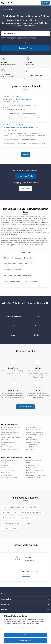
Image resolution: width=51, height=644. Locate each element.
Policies (4, 609)
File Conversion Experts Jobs (34, 470)
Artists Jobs (30, 437)
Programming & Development (13, 507)
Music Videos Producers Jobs (10, 432)
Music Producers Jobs (12, 258)
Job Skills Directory (7, 9)
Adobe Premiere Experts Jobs (35, 432)
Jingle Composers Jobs (33, 442)
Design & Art (33, 507)
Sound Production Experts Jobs (35, 427)
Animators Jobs (6, 435)
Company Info (6, 599)
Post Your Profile (26, 48)
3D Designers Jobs (32, 444)
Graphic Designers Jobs (8, 430)
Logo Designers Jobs (32, 440)
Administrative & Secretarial (32, 513)
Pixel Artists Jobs (31, 473)
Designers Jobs (10, 264)
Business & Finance (27, 518)
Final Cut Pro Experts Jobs (34, 430)
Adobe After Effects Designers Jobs (11, 437)
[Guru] (6, 3)
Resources (5, 604)
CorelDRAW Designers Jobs (9, 478)
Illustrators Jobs (31, 449)
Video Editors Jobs (30, 282)
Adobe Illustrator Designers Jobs (10, 449)
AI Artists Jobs (5, 465)
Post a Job (45, 3)
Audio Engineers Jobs (32, 465)
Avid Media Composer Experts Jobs (17, 276)
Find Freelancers (30, 561)
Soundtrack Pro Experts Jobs (9, 461)
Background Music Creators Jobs (36, 475)
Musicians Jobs (6, 473)
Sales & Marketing (9, 518)
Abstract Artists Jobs (7, 475)
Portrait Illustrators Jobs (33, 468)
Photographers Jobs (7, 447)
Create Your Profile (26, 176)
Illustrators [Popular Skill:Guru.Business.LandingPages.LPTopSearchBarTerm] (32, 39)
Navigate (4, 594)
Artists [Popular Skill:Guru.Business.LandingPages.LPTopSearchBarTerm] (4, 39)
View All (26, 154)
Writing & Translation (10, 513)
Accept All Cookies (25, 640)
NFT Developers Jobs (32, 463)
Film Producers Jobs (12, 282)
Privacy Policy (16, 623)
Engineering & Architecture (12, 523)
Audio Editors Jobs (26, 264)
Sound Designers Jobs (13, 270)
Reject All (25, 635)
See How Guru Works (26, 407)
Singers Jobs (5, 444)
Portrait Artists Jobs (7, 468)
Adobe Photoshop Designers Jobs (11, 427)
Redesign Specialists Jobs (34, 461)
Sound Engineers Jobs (8, 442)
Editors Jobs (29, 258)
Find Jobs (25, 189)
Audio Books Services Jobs (34, 478)
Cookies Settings (25, 629)
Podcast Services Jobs (8, 470)
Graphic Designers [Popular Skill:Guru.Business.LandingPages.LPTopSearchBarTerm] (22, 39)
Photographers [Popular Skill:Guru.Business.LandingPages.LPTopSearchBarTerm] (12, 39)
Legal (28, 523)
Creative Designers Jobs (33, 447)
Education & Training (10, 529)
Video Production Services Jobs (35, 435)
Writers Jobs (5, 440)
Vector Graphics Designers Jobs (10, 463)
